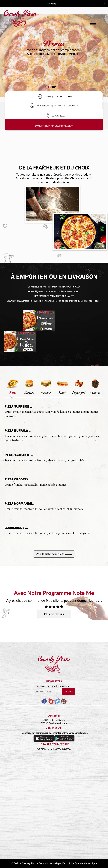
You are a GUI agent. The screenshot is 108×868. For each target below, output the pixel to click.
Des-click (67, 863)
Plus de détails (54, 614)
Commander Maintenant (54, 127)
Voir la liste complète (50, 554)
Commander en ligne (86, 863)
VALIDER (68, 692)
